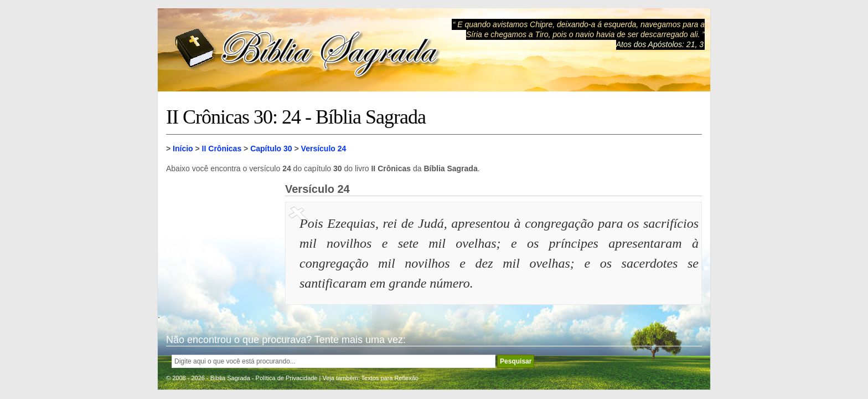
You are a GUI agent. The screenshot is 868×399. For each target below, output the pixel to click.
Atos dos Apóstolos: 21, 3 (660, 44)
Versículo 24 (324, 149)
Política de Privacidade (287, 378)
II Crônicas (222, 149)
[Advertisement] (221, 238)
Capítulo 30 (271, 149)
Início (183, 149)
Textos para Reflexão (390, 378)
